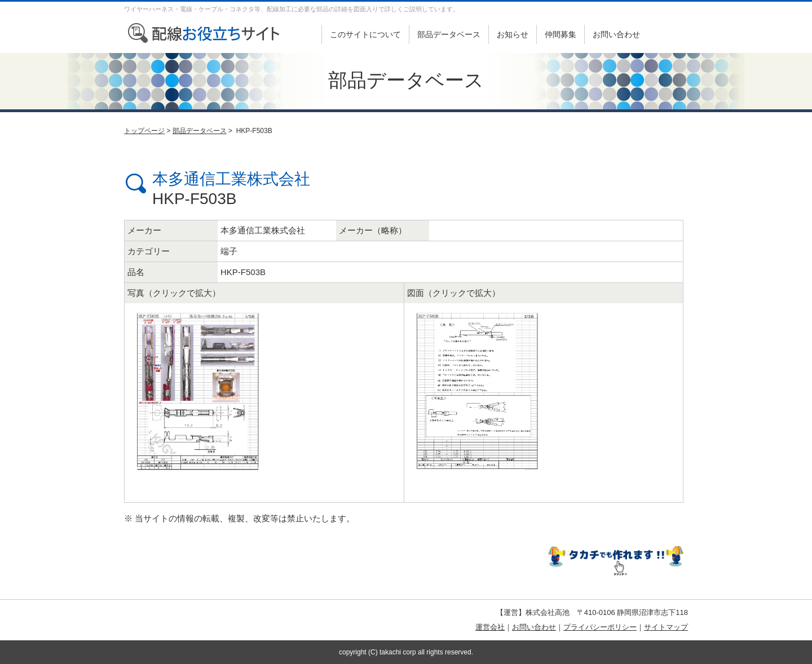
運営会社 (490, 627)
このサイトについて (365, 34)
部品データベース (449, 34)
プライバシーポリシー (600, 627)
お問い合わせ (616, 34)
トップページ (144, 131)
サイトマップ (666, 627)
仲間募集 (561, 34)
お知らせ (513, 34)
